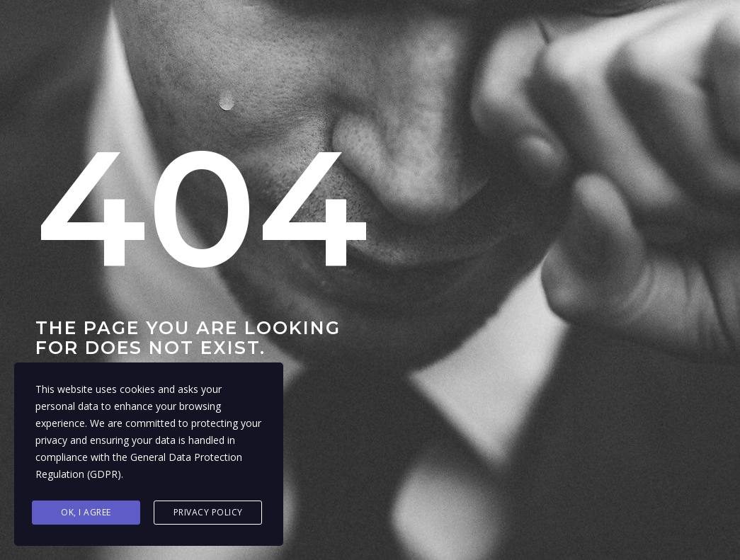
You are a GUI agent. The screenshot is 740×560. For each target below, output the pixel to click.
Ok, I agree (86, 512)
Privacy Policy (208, 512)
